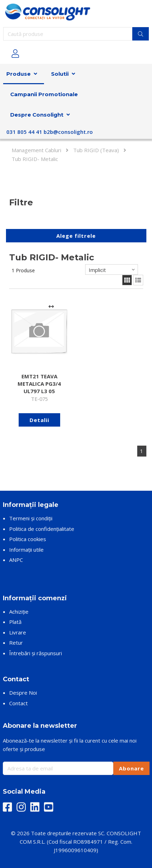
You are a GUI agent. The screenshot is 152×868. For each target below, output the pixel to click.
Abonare (131, 768)
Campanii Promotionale (44, 94)
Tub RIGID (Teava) (96, 150)
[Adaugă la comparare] (51, 307)
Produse (18, 74)
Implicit (97, 270)
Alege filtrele (76, 236)
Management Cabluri (36, 150)
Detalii (39, 420)
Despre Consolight (37, 115)
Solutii (60, 74)
